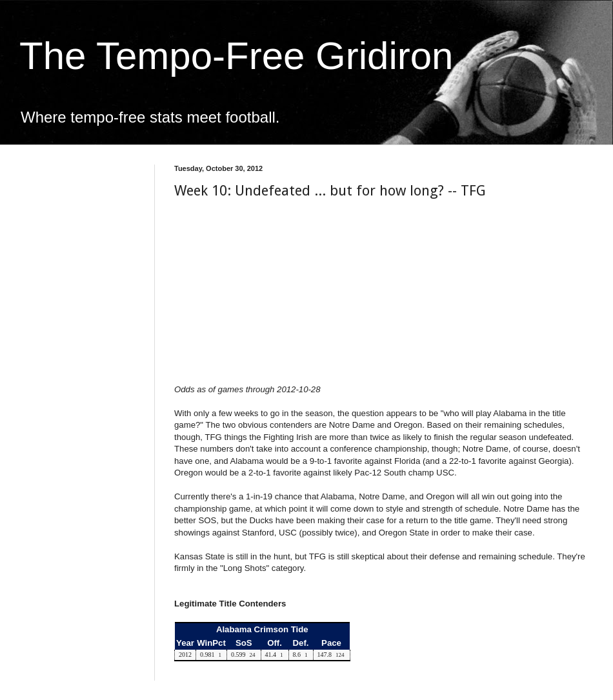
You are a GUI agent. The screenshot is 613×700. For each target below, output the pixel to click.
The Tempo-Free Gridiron (236, 56)
